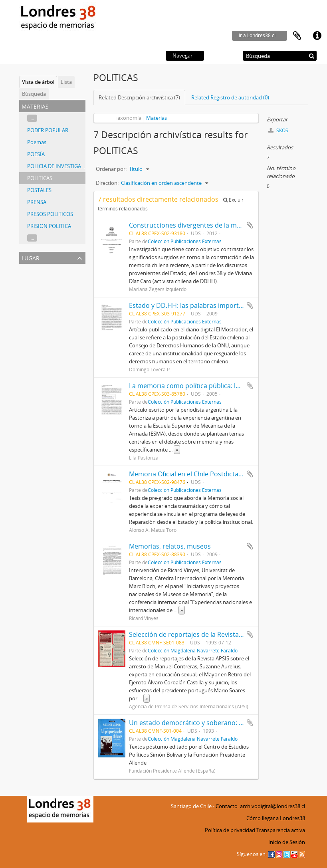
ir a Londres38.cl (257, 35)
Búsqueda (34, 94)
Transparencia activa (281, 830)
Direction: (107, 183)
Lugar (31, 257)
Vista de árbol (38, 82)
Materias (157, 118)
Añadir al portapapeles (250, 225)
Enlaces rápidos (317, 36)
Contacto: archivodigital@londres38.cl (260, 806)
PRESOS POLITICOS (50, 214)
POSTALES (39, 190)
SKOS (278, 130)
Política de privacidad (230, 830)
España (29, 288)
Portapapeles (297, 36)
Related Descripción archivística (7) (139, 97)
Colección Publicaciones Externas (185, 241)
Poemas (37, 142)
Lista (66, 82)
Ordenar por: (111, 169)
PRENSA (37, 202)
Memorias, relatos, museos (170, 546)
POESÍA (36, 154)
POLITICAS (40, 178)
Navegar (182, 55)
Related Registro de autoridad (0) (230, 97)
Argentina (32, 278)
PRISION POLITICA (49, 226)
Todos (28, 269)
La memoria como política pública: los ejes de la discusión (216, 386)
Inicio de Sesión (287, 842)
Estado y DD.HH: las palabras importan (188, 305)
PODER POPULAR (48, 130)
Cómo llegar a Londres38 (276, 818)
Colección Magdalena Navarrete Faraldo (193, 650)
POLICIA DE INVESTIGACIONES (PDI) (70, 166)
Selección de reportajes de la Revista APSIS (193, 634)
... (32, 118)
